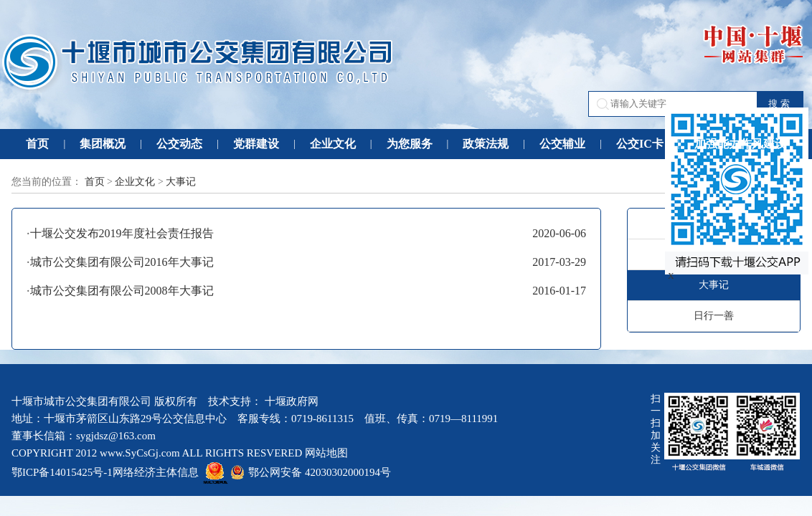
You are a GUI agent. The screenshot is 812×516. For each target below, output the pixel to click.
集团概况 (103, 144)
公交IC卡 (640, 144)
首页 (37, 144)
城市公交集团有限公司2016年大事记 (122, 262)
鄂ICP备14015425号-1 (62, 472)
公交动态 (179, 144)
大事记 (181, 182)
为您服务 (410, 144)
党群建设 (256, 144)
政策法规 (486, 144)
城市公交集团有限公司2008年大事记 (122, 291)
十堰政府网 (292, 401)
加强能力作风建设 (740, 144)
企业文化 (333, 144)
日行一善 (714, 316)
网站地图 (326, 453)
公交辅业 (562, 144)
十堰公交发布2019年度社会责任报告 (122, 233)
